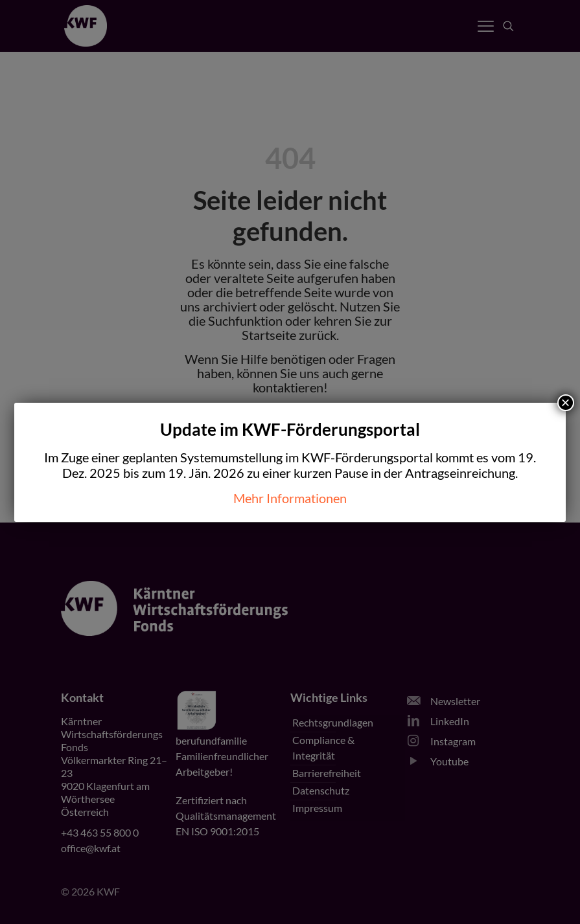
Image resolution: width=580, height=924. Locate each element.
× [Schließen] (566, 403)
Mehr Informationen (290, 498)
